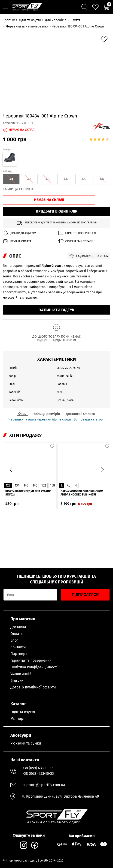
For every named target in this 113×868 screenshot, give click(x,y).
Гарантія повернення (77, 233)
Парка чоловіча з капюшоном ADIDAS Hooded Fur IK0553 (82, 493)
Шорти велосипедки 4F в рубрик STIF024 (28, 493)
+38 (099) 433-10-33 (38, 768)
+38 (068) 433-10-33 (38, 773)
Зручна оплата (17, 241)
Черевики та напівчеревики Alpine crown (40, 420)
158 (53, 485)
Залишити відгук (57, 310)
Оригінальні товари (76, 241)
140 (26, 485)
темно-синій (65, 376)
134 (17, 485)
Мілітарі (17, 719)
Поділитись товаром (89, 256)
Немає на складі (49, 200)
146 (35, 485)
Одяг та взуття (23, 712)
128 (8, 485)
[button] (102, 470)
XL (69, 485)
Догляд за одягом (19, 233)
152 (44, 485)
